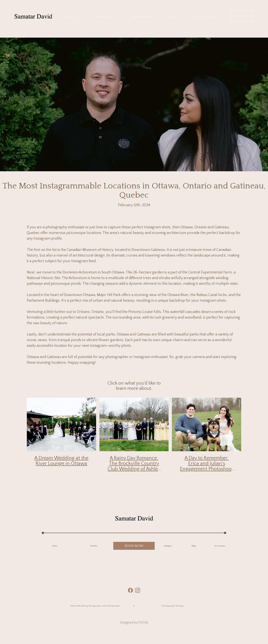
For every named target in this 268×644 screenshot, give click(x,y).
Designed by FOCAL (134, 622)
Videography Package (173, 606)
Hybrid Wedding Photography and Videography (95, 606)
